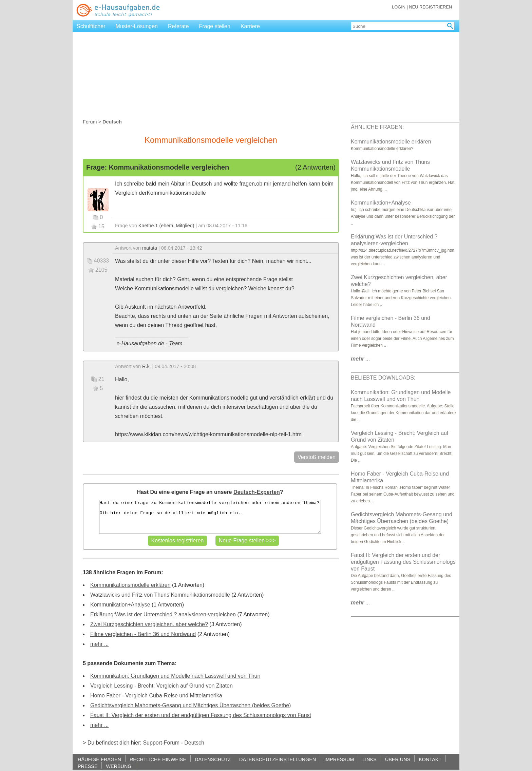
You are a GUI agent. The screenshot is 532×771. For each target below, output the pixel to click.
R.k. (147, 366)
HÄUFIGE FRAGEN (99, 759)
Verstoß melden (317, 457)
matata (150, 248)
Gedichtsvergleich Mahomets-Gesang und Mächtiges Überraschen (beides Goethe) (191, 705)
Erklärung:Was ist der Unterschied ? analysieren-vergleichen (163, 614)
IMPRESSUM (339, 759)
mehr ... (99, 644)
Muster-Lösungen (137, 26)
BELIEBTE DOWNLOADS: (383, 378)
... (360, 359)
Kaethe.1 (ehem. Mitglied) (166, 226)
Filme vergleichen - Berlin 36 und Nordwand (143, 634)
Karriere (250, 26)
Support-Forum (161, 743)
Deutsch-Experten (257, 492)
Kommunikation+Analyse (120, 605)
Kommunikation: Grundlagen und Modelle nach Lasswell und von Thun (175, 676)
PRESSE (88, 766)
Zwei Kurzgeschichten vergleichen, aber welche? (149, 624)
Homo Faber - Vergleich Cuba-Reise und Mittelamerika (156, 696)
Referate (178, 26)
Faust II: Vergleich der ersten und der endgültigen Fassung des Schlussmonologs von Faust (201, 715)
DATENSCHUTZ (213, 759)
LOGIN (399, 7)
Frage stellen (215, 26)
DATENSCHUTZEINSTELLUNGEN (278, 759)
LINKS (369, 759)
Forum (90, 122)
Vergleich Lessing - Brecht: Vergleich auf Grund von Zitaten (161, 686)
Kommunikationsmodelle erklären (130, 585)
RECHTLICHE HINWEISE (158, 759)
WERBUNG (119, 766)
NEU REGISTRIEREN (430, 7)
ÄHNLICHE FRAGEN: (377, 127)
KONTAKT (430, 759)
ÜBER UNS (398, 759)
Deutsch (194, 743)
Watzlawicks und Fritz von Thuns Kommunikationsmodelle (160, 595)
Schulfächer (91, 26)
